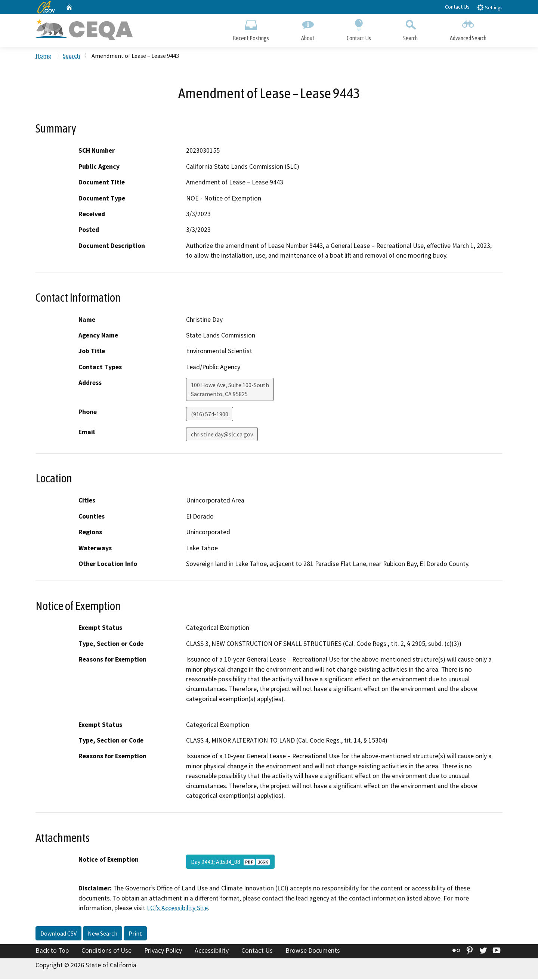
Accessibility (212, 951)
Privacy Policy (163, 951)
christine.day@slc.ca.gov (222, 435)
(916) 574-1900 (210, 415)
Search (410, 29)
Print (135, 934)
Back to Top (52, 951)
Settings (490, 7)
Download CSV (58, 934)
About (308, 29)
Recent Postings (251, 29)
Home (43, 56)
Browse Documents (313, 951)
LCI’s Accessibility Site (177, 909)
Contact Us (457, 7)
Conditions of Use (106, 951)
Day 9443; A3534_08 (230, 863)
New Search (103, 934)
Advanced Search (468, 29)
